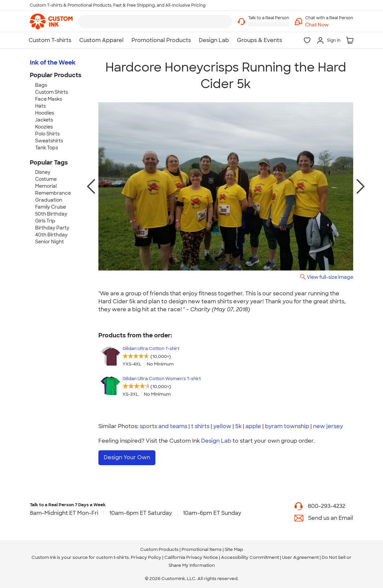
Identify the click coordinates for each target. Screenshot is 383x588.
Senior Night (50, 242)
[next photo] (361, 186)
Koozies (44, 127)
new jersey (328, 426)
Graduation (49, 200)
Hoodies (45, 113)
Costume (46, 179)
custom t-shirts (112, 557)
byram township (287, 426)
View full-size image (330, 277)
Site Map (234, 549)
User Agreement (300, 557)
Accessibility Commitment (250, 557)
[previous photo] (91, 186)
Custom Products (159, 549)
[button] (329, 25)
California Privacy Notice (191, 557)
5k (238, 426)
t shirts (200, 426)
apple (253, 426)
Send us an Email (331, 518)
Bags (41, 85)
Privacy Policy (146, 557)
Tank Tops (47, 148)
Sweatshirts (49, 141)
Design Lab (216, 441)
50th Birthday (51, 214)
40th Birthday (51, 235)
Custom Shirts (52, 92)
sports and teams (164, 426)
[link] (51, 22)
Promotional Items (202, 549)
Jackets (44, 120)
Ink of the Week (53, 63)
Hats (40, 106)
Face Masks (49, 99)
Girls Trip (45, 221)
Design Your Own (127, 457)
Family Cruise (51, 207)
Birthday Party (52, 228)
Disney (43, 172)
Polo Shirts (47, 134)
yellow (222, 426)
